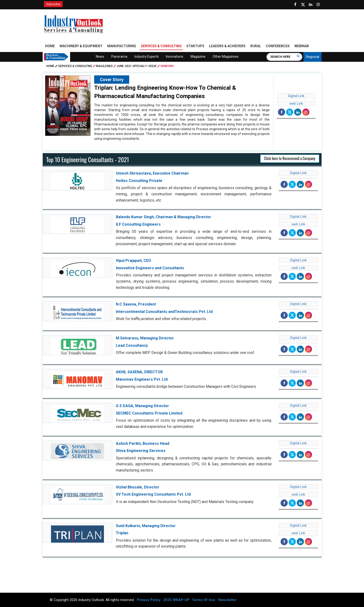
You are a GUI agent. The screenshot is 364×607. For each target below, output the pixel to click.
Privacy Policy (149, 600)
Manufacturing (122, 46)
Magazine (198, 57)
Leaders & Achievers (227, 46)
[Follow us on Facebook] (295, 5)
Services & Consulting (161, 46)
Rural (256, 46)
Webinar (302, 46)
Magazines (104, 66)
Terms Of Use (203, 600)
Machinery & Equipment (81, 46)
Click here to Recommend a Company (290, 159)
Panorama (119, 57)
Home (50, 46)
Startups (195, 46)
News (100, 57)
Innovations (175, 57)
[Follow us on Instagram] (318, 5)
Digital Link (296, 96)
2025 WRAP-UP (176, 600)
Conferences (278, 46)
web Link (296, 104)
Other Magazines (226, 57)
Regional (313, 57)
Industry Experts (147, 57)
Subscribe (53, 4)
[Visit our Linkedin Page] (311, 5)
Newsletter (228, 600)
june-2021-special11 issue (137, 66)
